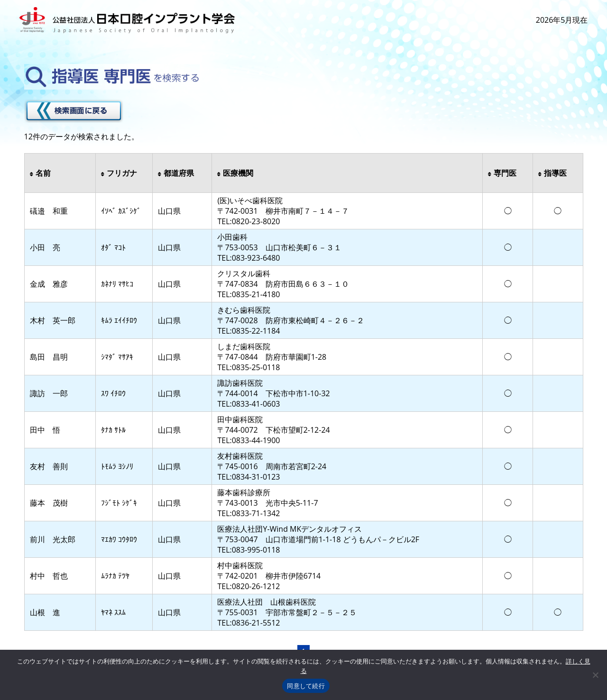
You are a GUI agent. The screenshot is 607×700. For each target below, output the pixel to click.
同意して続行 (306, 686)
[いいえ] (595, 675)
